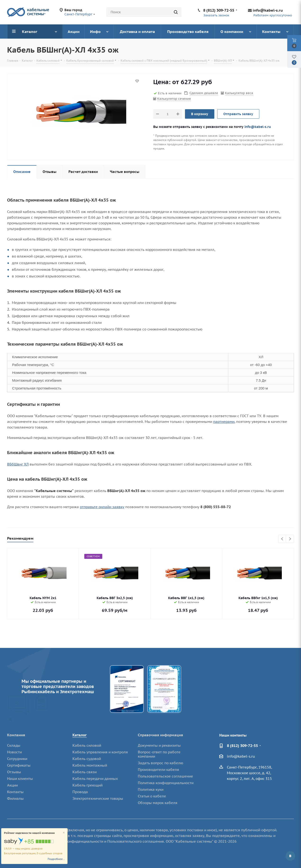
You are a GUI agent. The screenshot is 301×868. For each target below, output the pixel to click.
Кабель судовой (87, 759)
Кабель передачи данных (95, 779)
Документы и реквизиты (159, 745)
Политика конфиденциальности (166, 783)
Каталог (80, 735)
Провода (80, 792)
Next (290, 539)
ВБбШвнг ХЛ (18, 464)
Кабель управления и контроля (100, 752)
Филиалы (15, 798)
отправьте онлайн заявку (102, 507)
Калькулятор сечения (174, 99)
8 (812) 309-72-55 (219, 10)
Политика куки (151, 789)
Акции (12, 785)
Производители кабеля (158, 770)
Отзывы (14, 772)
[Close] (64, 833)
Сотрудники (17, 759)
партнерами (224, 422)
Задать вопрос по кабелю (161, 763)
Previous (282, 539)
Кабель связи (85, 772)
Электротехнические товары (98, 798)
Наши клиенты (20, 779)
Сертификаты (19, 765)
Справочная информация (160, 735)
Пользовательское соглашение (165, 776)
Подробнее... (56, 859)
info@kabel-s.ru (268, 10)
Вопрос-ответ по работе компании (159, 754)
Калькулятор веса (239, 93)
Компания (16, 735)
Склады (14, 745)
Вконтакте (290, 856)
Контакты (15, 792)
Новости (14, 752)
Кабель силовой (87, 745)
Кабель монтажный (90, 765)
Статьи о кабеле (152, 796)
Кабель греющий (88, 785)
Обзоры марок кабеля (158, 803)
